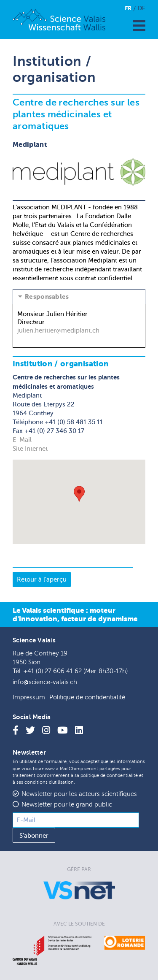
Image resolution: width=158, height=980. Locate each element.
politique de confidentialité (109, 776)
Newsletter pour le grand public (67, 805)
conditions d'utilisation (49, 782)
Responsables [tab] (47, 297)
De (142, 8)
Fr (128, 8)
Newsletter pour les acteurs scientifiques (79, 794)
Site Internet (30, 449)
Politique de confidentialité (87, 697)
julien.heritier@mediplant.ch (58, 330)
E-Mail (22, 440)
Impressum (29, 697)
